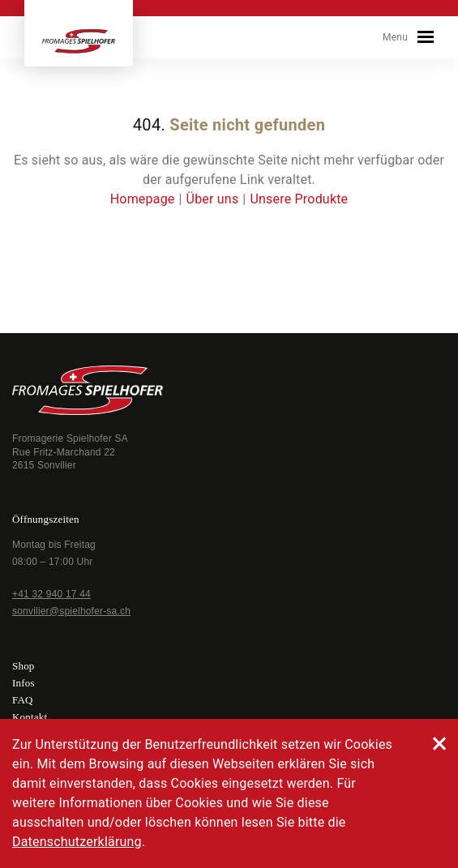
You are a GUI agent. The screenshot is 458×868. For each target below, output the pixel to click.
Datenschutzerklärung (77, 842)
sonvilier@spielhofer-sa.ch (71, 611)
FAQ (23, 700)
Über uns (213, 199)
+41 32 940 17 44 (51, 594)
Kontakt (30, 717)
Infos (24, 683)
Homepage (143, 199)
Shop (24, 666)
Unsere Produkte (299, 199)
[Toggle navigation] (426, 37)
